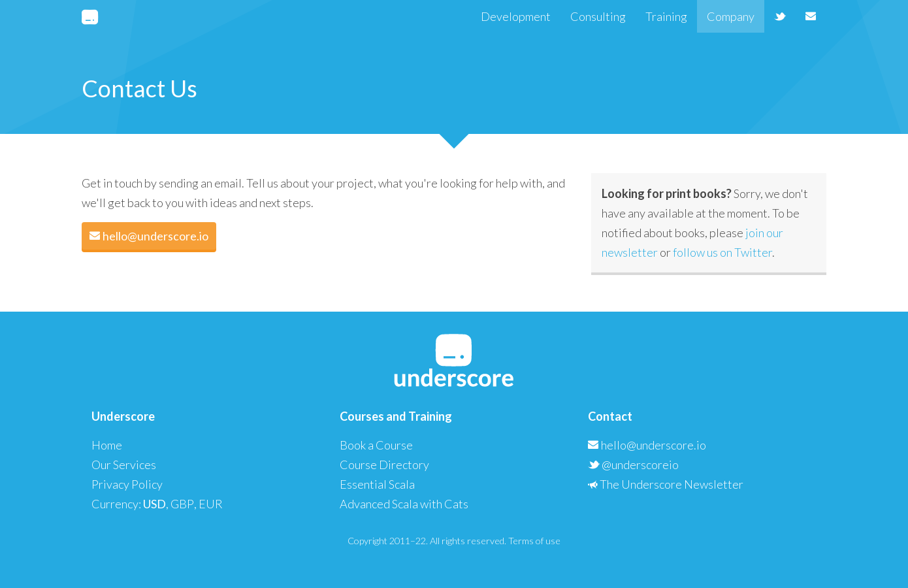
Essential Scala (377, 484)
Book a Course (376, 445)
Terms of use (534, 541)
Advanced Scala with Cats (404, 504)
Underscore (123, 416)
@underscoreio (633, 465)
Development (516, 16)
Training (666, 16)
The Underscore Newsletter (666, 484)
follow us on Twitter (722, 252)
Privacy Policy (127, 484)
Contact (610, 416)
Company (731, 16)
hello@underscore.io (149, 236)
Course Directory (384, 465)
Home (107, 445)
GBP (182, 504)
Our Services (124, 465)
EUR (211, 504)
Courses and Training (396, 416)
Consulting (598, 16)
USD (154, 504)
